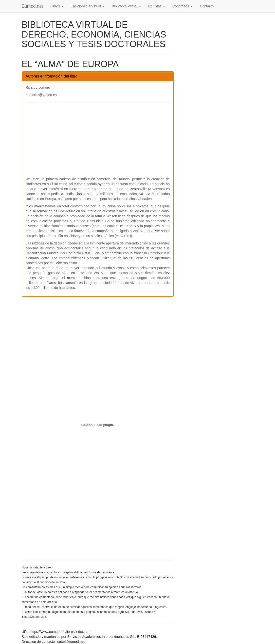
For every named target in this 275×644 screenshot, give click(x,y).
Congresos (183, 6)
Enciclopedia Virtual (88, 6)
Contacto (207, 6)
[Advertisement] (98, 142)
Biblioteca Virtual (126, 6)
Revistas (157, 6)
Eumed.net (32, 6)
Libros (57, 6)
